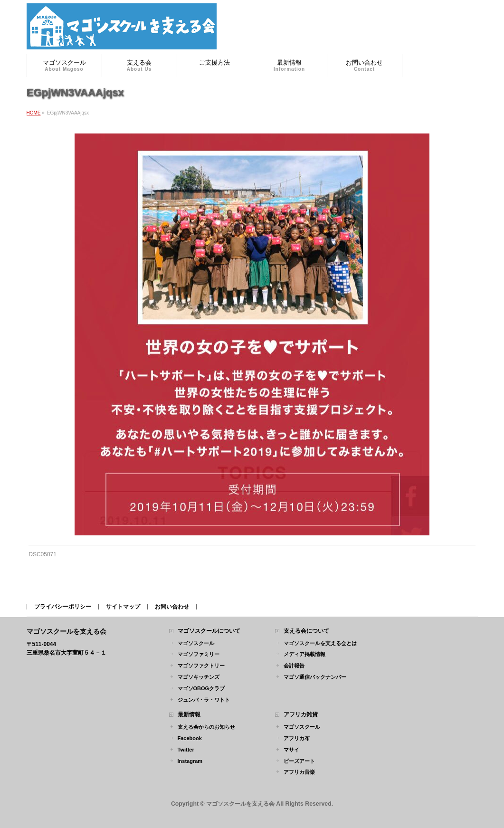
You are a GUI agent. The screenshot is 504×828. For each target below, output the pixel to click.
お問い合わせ (172, 607)
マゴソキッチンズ (199, 677)
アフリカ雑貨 (301, 715)
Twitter (186, 750)
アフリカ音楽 (299, 772)
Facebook (190, 738)
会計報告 (294, 666)
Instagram (190, 761)
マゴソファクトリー (201, 666)
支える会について (306, 631)
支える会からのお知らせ (206, 727)
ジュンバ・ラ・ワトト (204, 700)
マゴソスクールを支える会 (240, 804)
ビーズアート (299, 761)
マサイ (291, 750)
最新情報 (189, 715)
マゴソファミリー (199, 654)
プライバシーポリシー (63, 607)
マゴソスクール (196, 643)
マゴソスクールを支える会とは (320, 643)
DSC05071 (43, 554)
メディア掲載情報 (304, 654)
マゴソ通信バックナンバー (315, 677)
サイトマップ (123, 607)
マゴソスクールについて (209, 631)
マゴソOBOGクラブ (201, 688)
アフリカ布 (297, 738)
